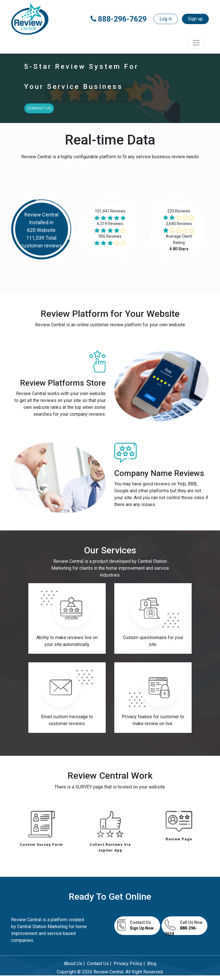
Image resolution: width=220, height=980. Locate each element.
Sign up (195, 19)
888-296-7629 (119, 19)
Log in (166, 19)
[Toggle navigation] (196, 43)
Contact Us (39, 108)
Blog (152, 964)
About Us (73, 964)
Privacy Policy (128, 964)
